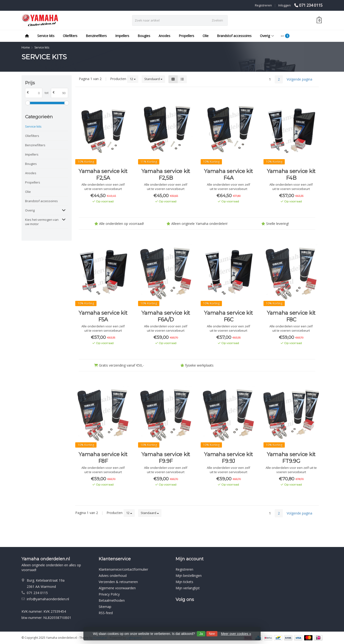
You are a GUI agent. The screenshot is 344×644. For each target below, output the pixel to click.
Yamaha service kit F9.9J (228, 458)
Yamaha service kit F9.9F (166, 458)
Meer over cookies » (236, 634)
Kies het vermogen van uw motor (42, 222)
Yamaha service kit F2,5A (103, 175)
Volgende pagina (299, 79)
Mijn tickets (184, 582)
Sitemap (105, 607)
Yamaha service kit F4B (291, 175)
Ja (201, 634)
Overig (267, 36)
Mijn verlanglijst (188, 588)
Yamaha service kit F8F (103, 458)
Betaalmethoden (112, 600)
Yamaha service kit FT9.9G (291, 458)
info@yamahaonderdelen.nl (48, 599)
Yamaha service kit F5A (103, 316)
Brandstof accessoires (234, 36)
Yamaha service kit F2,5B (166, 175)
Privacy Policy (109, 594)
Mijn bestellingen (189, 576)
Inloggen (285, 5)
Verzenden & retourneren (118, 582)
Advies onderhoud (113, 576)
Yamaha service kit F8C (291, 316)
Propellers (186, 36)
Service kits (46, 36)
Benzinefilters (96, 36)
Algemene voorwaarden (117, 588)
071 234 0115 (311, 5)
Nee (212, 634)
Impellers (122, 36)
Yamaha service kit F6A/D (166, 316)
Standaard (153, 79)
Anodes (164, 36)
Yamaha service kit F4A (228, 175)
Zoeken (217, 20)
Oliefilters (70, 36)
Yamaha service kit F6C (228, 316)
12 (133, 79)
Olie (206, 36)
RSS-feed (106, 613)
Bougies (144, 36)
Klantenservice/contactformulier (123, 569)
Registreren (263, 5)
